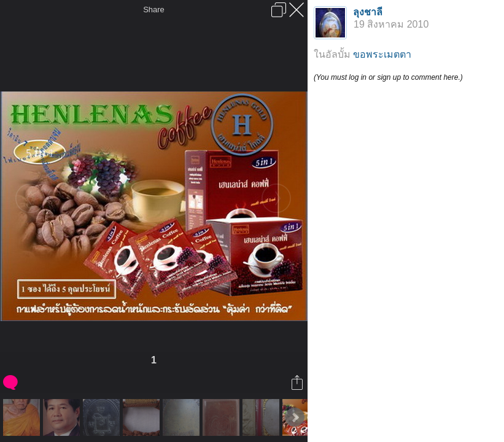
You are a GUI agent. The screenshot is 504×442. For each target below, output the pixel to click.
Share (154, 10)
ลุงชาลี (368, 12)
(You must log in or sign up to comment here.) (388, 77)
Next (295, 417)
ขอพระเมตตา (382, 54)
